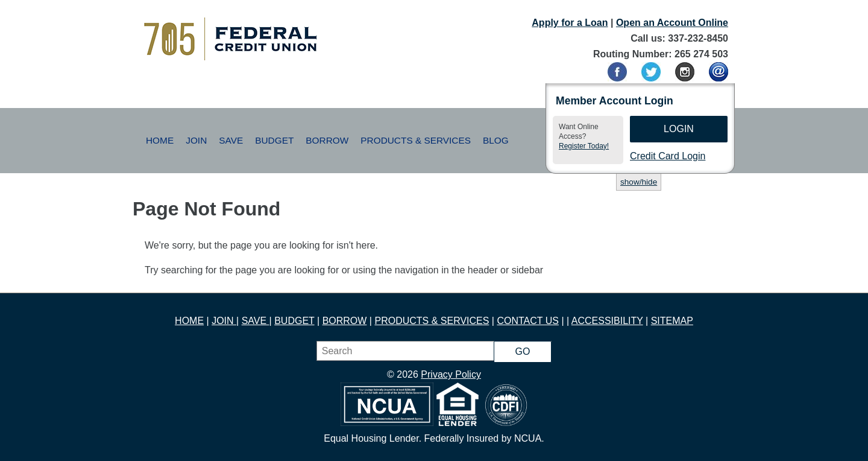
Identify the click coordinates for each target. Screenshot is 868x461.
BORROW (345, 321)
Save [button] (231, 140)
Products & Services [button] (416, 140)
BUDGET (294, 321)
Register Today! (584, 146)
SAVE (256, 321)
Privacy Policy (451, 374)
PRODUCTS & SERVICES (432, 321)
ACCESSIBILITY (607, 321)
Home (160, 140)
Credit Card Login (668, 156)
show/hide (639, 182)
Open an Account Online (672, 23)
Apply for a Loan (570, 23)
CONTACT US (528, 321)
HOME (189, 321)
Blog (496, 140)
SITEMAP (672, 321)
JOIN (224, 321)
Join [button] (196, 140)
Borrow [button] (327, 140)
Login (679, 129)
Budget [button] (274, 140)
